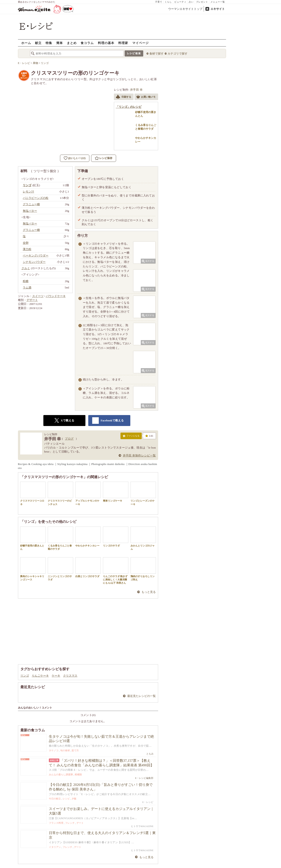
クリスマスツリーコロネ (33, 493)
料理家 (123, 43)
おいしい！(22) (77, 158)
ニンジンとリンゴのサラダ (60, 569)
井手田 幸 (136, 90)
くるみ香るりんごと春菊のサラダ (60, 538)
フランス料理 (56, 823)
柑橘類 (78, 774)
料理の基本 (106, 43)
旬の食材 (65, 750)
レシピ (66, 799)
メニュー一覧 (218, 2)
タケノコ (54, 750)
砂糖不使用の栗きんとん (33, 538)
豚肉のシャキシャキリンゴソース (33, 569)
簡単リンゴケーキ (116, 492)
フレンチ (70, 823)
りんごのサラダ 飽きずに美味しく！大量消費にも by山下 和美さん (116, 571)
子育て (159, 2)
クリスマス (70, 676)
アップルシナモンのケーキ (88, 493)
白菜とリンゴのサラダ (88, 567)
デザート (32, 300)
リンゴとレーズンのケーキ (143, 493)
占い (191, 2)
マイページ (140, 43)
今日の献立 (55, 799)
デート (80, 823)
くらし (168, 2)
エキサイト (218, 9)
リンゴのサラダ (116, 537)
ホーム (26, 43)
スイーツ (38, 296)
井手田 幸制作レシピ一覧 (139, 455)
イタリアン (55, 847)
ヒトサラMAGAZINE (142, 826)
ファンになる (131, 437)
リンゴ (25, 676)
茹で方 (75, 750)
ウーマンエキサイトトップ (185, 9)
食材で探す (156, 54)
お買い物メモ (146, 97)
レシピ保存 (106, 158)
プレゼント (202, 2)
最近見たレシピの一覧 (141, 696)
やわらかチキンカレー (88, 537)
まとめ (72, 43)
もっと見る (149, 592)
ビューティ (180, 2)
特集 (49, 43)
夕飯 (74, 799)
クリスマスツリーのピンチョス (60, 493)
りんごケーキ (40, 676)
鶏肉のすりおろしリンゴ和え (143, 569)
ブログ (69, 439)
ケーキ (56, 676)
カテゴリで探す (178, 54)
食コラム (87, 43)
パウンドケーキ (56, 296)
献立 (38, 43)
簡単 (60, 43)
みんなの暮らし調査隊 (61, 774)
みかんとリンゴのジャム (143, 538)
